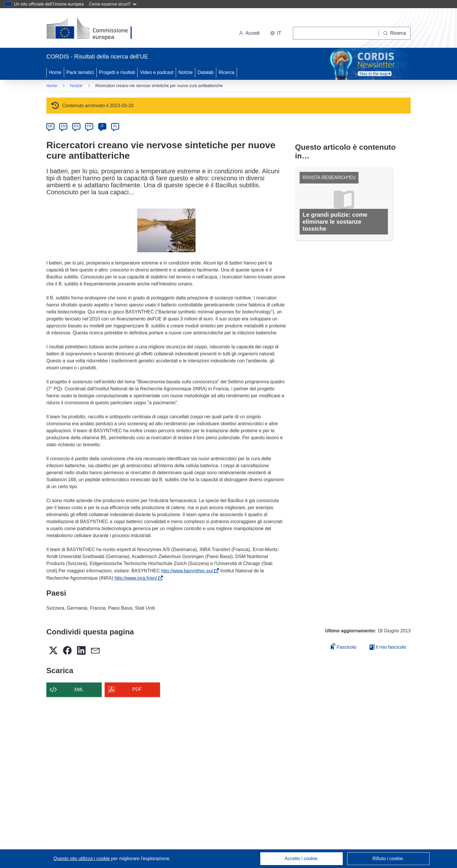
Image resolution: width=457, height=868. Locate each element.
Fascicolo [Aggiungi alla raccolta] (344, 646)
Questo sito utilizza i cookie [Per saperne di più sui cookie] (82, 859)
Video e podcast (157, 72)
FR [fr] (89, 126)
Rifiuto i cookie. (388, 859)
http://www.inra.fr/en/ (137, 578)
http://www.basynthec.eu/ (188, 571)
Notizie (186, 72)
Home (55, 72)
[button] (276, 33)
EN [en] (63, 126)
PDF (137, 689)
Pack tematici (80, 72)
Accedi (249, 33)
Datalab (206, 72)
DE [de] (51, 126)
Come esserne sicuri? (113, 4)
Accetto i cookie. (302, 859)
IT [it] (102, 126)
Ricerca (226, 72)
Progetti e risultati (117, 72)
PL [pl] (115, 126)
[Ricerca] (395, 33)
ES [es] (76, 126)
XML (79, 690)
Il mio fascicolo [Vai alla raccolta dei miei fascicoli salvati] (388, 647)
